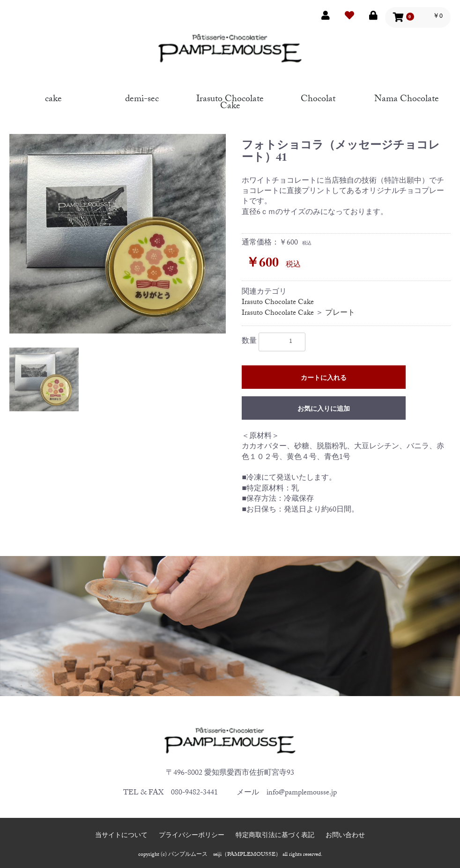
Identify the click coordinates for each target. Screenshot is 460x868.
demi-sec (142, 98)
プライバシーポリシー (192, 837)
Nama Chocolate (407, 98)
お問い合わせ (345, 837)
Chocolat (318, 98)
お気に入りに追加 (324, 410)
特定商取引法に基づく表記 (275, 837)
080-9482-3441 (194, 793)
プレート (340, 314)
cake (53, 98)
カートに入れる (324, 379)
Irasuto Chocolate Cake (230, 101)
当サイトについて (121, 837)
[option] (118, 234)
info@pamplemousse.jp (302, 793)
